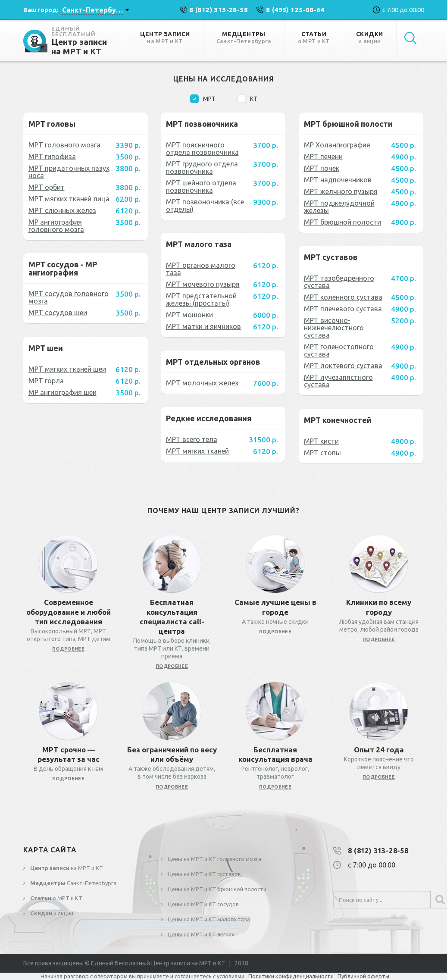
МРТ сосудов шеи (58, 313)
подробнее (68, 649)
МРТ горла (46, 381)
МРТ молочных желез (202, 383)
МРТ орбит (47, 187)
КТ (247, 99)
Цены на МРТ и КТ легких (200, 934)
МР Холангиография (337, 145)
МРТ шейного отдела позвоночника (201, 186)
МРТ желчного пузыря (341, 191)
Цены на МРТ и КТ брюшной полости (216, 889)
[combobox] (95, 10)
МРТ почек (322, 168)
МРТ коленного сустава (343, 297)
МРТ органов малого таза (201, 269)
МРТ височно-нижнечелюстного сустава (334, 328)
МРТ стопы (322, 453)
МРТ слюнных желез (62, 210)
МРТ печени (323, 157)
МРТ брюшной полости (342, 222)
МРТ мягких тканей (197, 451)
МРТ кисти (321, 441)
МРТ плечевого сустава (343, 309)
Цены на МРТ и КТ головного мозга (214, 859)
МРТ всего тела (192, 439)
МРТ (203, 99)
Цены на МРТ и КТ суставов (204, 874)
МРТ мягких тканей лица (69, 199)
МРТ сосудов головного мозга (69, 297)
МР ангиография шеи (63, 392)
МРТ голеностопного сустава (339, 350)
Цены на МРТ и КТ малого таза (208, 919)
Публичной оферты (363, 976)
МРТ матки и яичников (203, 326)
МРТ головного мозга (64, 145)
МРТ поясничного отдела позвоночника (202, 149)
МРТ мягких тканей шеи (67, 369)
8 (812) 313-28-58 (378, 851)
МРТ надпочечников (338, 180)
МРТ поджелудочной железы (339, 207)
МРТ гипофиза (52, 157)
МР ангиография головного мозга (56, 226)
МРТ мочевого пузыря (203, 284)
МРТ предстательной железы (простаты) (201, 299)
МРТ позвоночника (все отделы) (205, 205)
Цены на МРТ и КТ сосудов (203, 904)
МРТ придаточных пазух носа (69, 172)
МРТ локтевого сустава (343, 366)
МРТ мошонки (189, 315)
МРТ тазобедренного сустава (339, 282)
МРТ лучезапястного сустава (338, 381)
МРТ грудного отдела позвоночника (202, 168)
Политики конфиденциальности (291, 976)
